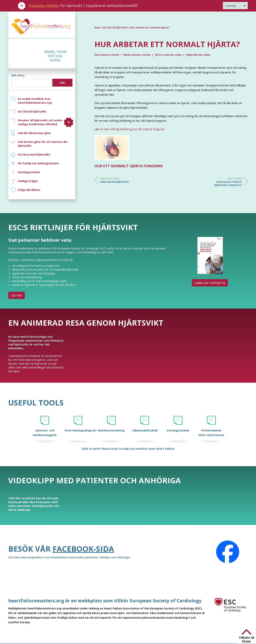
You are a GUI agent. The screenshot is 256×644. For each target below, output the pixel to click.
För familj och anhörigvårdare (38, 163)
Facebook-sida (83, 549)
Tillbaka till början (247, 639)
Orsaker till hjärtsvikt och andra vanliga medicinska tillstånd (46, 122)
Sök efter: (18, 75)
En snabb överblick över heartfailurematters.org (35, 101)
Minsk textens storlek (137, 55)
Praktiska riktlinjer (44, 6)
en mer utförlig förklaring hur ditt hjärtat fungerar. (132, 129)
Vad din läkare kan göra (34, 133)
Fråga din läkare (29, 190)
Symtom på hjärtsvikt (116, 180)
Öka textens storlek (107, 55)
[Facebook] (228, 552)
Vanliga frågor (28, 181)
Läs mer (16, 295)
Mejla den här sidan (198, 55)
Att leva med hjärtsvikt (34, 154)
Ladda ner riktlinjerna (210, 283)
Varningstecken (29, 172)
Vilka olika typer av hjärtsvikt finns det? (227, 182)
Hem (97, 28)
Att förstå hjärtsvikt (32, 111)
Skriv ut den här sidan (168, 55)
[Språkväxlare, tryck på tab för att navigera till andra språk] (235, 6)
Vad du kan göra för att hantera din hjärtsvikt (43, 144)
